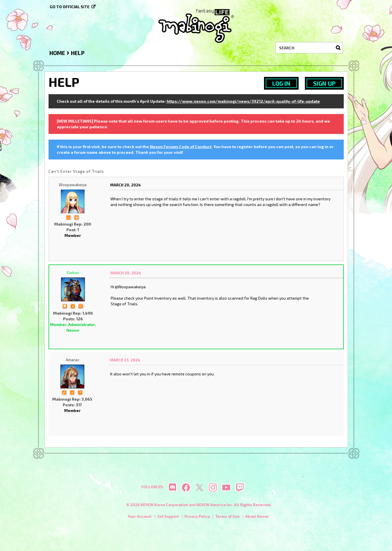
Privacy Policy (197, 517)
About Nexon (257, 517)
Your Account (140, 517)
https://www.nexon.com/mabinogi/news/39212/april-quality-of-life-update (243, 101)
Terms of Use (228, 517)
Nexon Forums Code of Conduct (181, 147)
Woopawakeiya (73, 185)
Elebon (73, 273)
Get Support (168, 517)
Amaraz (72, 360)
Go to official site (70, 7)
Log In (281, 83)
